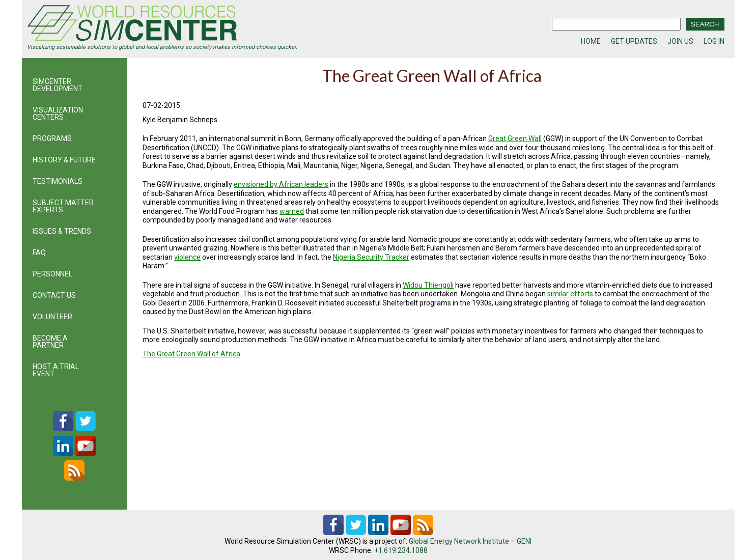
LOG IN (714, 41)
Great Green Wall (515, 138)
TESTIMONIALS (58, 181)
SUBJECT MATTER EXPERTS (63, 206)
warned (292, 211)
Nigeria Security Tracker (371, 257)
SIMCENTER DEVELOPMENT (58, 85)
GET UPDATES (634, 41)
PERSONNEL (52, 274)
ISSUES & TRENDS (62, 231)
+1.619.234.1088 (401, 550)
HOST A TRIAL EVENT (56, 370)
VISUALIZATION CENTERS (58, 114)
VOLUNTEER (52, 317)
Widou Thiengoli (428, 285)
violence (187, 257)
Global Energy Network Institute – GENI (470, 541)
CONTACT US (54, 295)
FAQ (39, 253)
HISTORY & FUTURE (64, 160)
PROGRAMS (52, 138)
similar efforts (570, 294)
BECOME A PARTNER (50, 342)
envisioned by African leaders (281, 184)
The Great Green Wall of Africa (191, 354)
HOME (591, 41)
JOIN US (680, 41)
